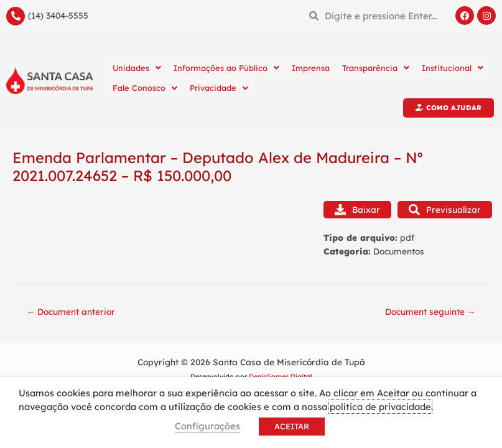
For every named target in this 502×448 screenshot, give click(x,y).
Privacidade (219, 88)
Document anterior (71, 311)
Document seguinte (430, 311)
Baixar (357, 210)
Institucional (453, 68)
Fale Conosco (145, 88)
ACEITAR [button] (292, 426)
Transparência (376, 68)
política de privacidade (380, 407)
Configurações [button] (207, 426)
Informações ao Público (226, 68)
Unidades (137, 68)
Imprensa (311, 68)
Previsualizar (445, 210)
